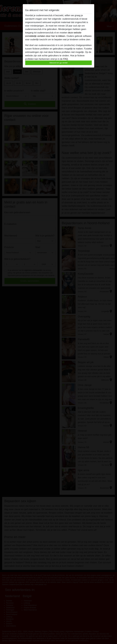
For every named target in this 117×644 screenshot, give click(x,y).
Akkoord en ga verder (58, 63)
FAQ (66, 59)
